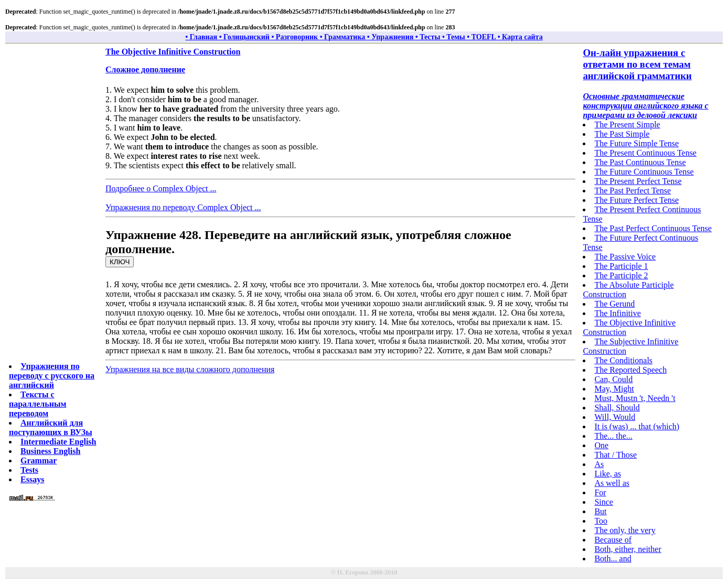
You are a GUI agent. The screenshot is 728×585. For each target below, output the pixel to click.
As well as (612, 483)
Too (601, 521)
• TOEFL (482, 37)
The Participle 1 (621, 266)
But (600, 511)
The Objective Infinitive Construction (173, 52)
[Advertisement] (51, 204)
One (601, 445)
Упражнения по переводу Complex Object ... (183, 207)
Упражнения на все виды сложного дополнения (190, 369)
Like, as (608, 474)
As (599, 464)
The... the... (613, 436)
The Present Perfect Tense (638, 181)
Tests (29, 470)
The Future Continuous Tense (644, 172)
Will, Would (615, 417)
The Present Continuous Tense (645, 153)
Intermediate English (58, 442)
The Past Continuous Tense (640, 162)
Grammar (39, 461)
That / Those (615, 455)
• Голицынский (245, 37)
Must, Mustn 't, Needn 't (635, 398)
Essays (32, 479)
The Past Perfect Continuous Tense (653, 228)
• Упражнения (391, 37)
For (600, 492)
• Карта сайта (520, 37)
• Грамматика (344, 37)
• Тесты (429, 37)
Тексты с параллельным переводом (38, 404)
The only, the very (625, 530)
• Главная (202, 37)
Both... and (613, 559)
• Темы (454, 37)
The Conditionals (623, 360)
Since (604, 502)
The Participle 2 (621, 275)
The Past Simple (622, 134)
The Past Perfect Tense (633, 191)
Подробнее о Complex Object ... (161, 188)
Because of (613, 540)
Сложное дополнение (145, 69)
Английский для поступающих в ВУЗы (51, 427)
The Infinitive (617, 313)
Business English (50, 451)
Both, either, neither (628, 549)
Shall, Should (617, 408)
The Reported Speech (630, 370)
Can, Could (613, 379)
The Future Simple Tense (636, 143)
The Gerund (614, 304)
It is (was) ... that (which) (637, 426)
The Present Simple (627, 124)
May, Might (614, 389)
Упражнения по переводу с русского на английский (52, 376)
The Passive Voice (625, 257)
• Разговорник (295, 37)
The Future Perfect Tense (636, 200)
